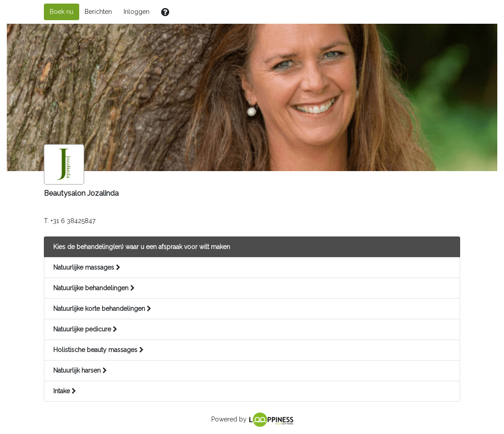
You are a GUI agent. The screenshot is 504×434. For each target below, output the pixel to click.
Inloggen (137, 12)
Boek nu (62, 12)
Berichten (98, 12)
